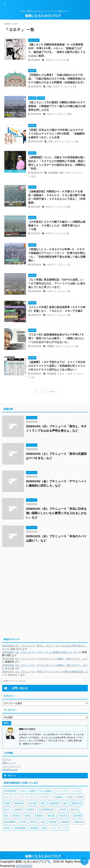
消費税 (50, 346)
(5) (69, 315)
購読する (10, 775)
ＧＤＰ (49, 60)
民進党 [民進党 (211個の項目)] (33, 822)
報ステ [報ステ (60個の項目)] (7, 810)
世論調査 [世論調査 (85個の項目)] (59, 797)
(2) (67, 233)
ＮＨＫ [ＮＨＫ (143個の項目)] (54, 828)
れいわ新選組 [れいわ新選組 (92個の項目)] (46, 791)
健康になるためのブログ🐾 (45, 16)
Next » (52, 391)
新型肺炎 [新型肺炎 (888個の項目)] (39, 816)
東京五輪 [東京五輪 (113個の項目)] (51, 816)
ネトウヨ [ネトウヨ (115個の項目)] (29, 797)
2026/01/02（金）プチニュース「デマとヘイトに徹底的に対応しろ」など (40, 652)
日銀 (49, 87)
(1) (33, 377)
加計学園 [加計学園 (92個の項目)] (32, 803)
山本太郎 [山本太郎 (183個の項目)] (62, 810)
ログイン (7, 759)
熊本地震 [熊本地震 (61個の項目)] (53, 822)
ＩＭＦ (69, 374)
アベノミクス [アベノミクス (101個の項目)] (62, 791)
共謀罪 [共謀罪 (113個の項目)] (7, 803)
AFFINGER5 (24, 866)
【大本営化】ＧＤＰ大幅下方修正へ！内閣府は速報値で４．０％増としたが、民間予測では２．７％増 (57, 226)
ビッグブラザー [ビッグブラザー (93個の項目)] (44, 797)
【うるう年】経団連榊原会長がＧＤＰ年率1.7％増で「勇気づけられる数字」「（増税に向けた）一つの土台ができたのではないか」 (57, 338)
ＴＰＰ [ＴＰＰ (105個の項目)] (64, 828)
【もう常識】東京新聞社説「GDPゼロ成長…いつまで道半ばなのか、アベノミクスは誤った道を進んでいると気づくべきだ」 (57, 283)
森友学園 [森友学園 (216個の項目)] (77, 816)
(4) (69, 291)
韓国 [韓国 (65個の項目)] (44, 828)
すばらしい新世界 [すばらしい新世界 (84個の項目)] (28, 791)
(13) (68, 207)
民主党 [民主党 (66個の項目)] (23, 822)
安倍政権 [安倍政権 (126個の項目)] (18, 810)
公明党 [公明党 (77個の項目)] (70, 797)
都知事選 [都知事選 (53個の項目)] (34, 828)
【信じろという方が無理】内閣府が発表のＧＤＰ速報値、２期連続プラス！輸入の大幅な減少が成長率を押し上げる (57, 106)
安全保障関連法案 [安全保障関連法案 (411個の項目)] (46, 810)
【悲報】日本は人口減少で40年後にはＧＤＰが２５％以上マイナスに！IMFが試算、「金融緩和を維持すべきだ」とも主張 (56, 134)
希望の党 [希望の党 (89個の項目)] (75, 810)
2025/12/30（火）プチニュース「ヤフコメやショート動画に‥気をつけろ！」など (45, 659)
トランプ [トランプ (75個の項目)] (16, 797)
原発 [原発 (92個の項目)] (43, 803)
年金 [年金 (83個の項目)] (6, 816)
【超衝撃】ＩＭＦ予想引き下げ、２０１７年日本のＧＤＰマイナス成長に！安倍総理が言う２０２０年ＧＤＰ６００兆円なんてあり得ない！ (57, 366)
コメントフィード (11, 766)
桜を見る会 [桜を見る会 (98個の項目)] (64, 816)
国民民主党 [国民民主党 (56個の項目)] (76, 803)
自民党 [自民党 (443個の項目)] (7, 828)
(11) (33, 176)
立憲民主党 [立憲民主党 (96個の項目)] (78, 822)
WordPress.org (10, 770)
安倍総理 (52, 374)
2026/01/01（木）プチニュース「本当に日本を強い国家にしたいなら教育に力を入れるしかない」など (56, 513)
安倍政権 (53, 173)
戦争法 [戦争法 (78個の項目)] (28, 816)
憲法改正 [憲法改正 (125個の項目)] (16, 816)
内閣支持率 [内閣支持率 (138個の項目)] (19, 803)
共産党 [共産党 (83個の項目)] (80, 797)
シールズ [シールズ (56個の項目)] (76, 791)
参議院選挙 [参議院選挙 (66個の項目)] (54, 803)
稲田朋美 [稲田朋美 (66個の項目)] (65, 822)
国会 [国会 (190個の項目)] (65, 803)
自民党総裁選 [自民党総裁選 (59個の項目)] (20, 828)
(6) (67, 60)
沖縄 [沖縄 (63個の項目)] (43, 822)
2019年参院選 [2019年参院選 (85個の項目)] (10, 791)
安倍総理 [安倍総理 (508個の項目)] (30, 810)
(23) (69, 114)
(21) (77, 142)
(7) (75, 87)
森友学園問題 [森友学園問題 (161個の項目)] (10, 822)
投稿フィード (9, 763)
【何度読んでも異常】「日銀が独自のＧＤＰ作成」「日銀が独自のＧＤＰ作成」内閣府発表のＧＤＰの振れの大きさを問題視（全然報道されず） (57, 79)
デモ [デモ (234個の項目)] (6, 797)
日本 (51, 142)
